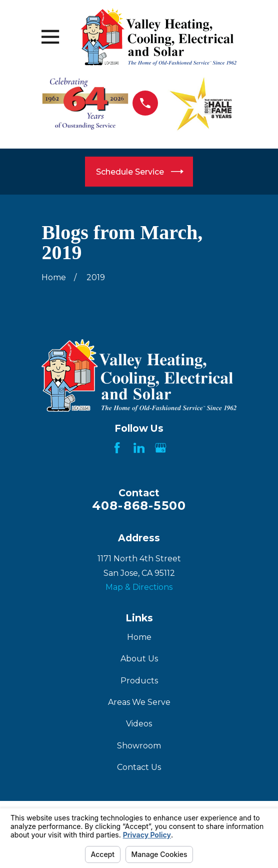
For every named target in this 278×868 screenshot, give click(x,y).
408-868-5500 (139, 506)
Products (139, 681)
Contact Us (139, 767)
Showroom (139, 746)
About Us (139, 659)
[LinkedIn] (139, 448)
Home (139, 637)
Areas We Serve (139, 702)
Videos (139, 724)
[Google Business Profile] (160, 448)
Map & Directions (139, 587)
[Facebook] (117, 448)
